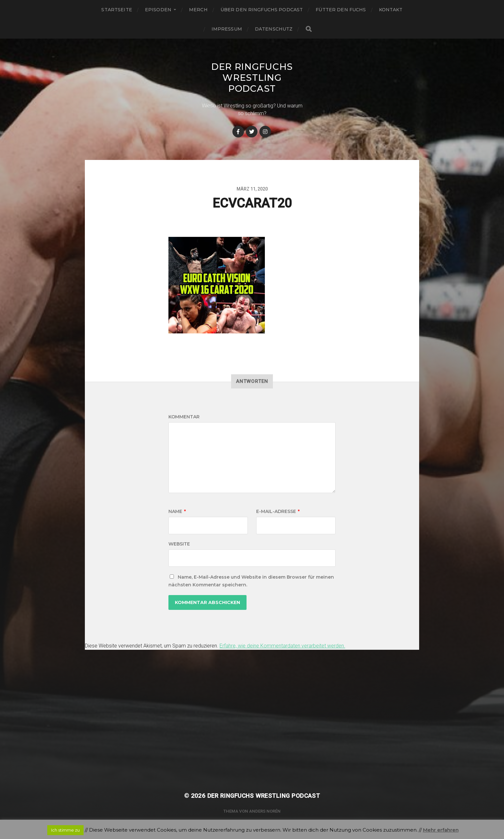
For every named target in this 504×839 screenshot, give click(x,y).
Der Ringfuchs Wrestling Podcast (252, 78)
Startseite (117, 10)
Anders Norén (265, 811)
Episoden (158, 10)
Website (179, 544)
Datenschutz (274, 29)
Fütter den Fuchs (341, 10)
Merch (198, 10)
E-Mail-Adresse (278, 511)
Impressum (227, 29)
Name (177, 511)
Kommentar (184, 417)
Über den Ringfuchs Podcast (262, 10)
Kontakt (391, 10)
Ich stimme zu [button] (65, 830)
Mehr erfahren (441, 830)
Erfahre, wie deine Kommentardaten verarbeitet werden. (282, 646)
